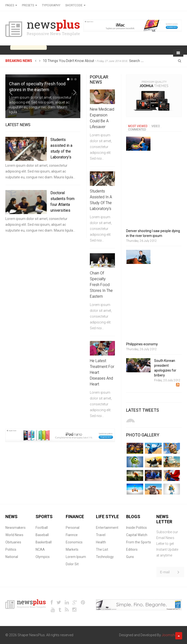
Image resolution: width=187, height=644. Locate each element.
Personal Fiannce (73, 531)
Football (42, 528)
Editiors (132, 549)
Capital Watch (137, 535)
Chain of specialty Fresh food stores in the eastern (101, 285)
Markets (72, 549)
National (12, 557)
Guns (130, 557)
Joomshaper (172, 635)
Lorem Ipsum (76, 557)
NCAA (40, 549)
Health (101, 542)
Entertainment (107, 528)
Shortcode (74, 5)
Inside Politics (136, 528)
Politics (11, 549)
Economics (74, 542)
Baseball (42, 535)
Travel (101, 535)
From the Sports (139, 542)
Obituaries (13, 542)
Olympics (43, 557)
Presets (28, 5)
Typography (51, 5)
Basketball (44, 542)
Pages (10, 5)
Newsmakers (15, 528)
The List (102, 549)
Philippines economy (142, 344)
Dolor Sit (72, 564)
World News (14, 535)
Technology (105, 557)
